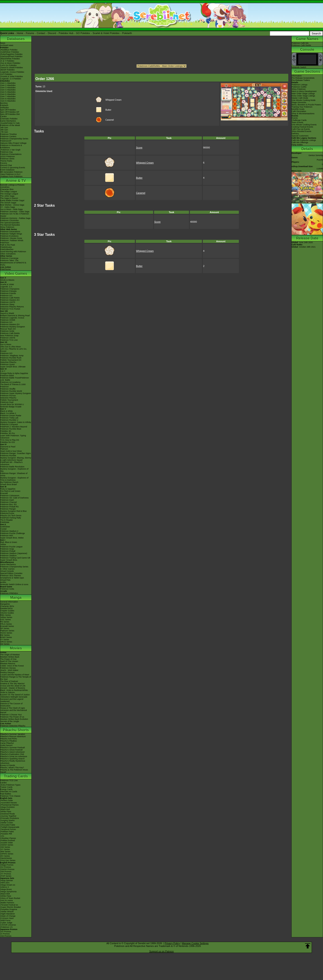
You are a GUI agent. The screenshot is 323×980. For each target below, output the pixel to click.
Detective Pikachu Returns (12, 307)
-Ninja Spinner (7, 880)
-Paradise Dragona (9, 909)
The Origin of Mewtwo (10, 655)
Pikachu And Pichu (9, 739)
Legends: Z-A (6, 287)
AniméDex (5, 187)
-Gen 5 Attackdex (8, 92)
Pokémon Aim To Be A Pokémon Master (15, 215)
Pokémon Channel (8, 502)
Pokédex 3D (6, 431)
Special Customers (300, 136)
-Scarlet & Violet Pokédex (12, 76)
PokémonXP (6, 141)
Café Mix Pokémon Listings (304, 140)
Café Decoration (299, 111)
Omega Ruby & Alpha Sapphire (14, 373)
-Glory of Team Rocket (10, 898)
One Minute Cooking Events (304, 125)
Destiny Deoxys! (7, 672)
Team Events (297, 122)
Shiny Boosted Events (301, 131)
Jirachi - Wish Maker (9, 670)
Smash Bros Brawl (8, 484)
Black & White (6, 411)
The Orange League (9, 194)
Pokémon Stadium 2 (9, 531)
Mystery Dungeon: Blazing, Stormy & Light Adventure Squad (16, 459)
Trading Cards (16, 776)
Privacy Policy (172, 943)
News (3, 43)
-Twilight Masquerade (10, 827)
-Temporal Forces (8, 829)
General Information (9, 602)
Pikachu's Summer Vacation (13, 734)
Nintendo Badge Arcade (11, 407)
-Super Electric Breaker (11, 907)
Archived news (7, 45)
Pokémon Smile (7, 331)
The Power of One (8, 659)
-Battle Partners (7, 903)
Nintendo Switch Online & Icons (14, 584)
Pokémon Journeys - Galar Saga (15, 212)
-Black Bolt (5, 809)
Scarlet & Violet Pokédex (106, 33)
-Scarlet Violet (6, 843)
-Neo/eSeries (6, 858)
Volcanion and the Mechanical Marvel (14, 711)
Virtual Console (7, 571)
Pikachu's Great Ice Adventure (14, 756)
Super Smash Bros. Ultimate (13, 367)
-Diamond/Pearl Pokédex (11, 56)
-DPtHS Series (7, 854)
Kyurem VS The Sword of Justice (15, 695)
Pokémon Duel (7, 402)
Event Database (7, 170)
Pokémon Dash (7, 500)
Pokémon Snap (7, 549)
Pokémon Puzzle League (11, 547)
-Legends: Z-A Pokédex (11, 79)
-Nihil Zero (5, 883)
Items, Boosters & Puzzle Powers (306, 105)
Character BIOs (7, 606)
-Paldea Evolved (8, 840)
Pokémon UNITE (8, 302)
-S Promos (5, 934)
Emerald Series (7, 626)
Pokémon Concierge (9, 258)
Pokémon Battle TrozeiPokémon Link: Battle (15, 379)
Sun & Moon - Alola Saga (11, 209)
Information (297, 76)
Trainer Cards (6, 787)
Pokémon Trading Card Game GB (15, 558)
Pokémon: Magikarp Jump (12, 356)
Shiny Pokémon (7, 227)
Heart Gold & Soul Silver (11, 451)
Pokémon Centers (8, 136)
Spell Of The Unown (9, 661)
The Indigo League (9, 192)
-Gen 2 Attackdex (8, 85)
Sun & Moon (6, 344)
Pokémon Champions (10, 289)
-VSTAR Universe (8, 925)
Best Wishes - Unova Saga (12, 205)
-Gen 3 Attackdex (8, 88)
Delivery (295, 134)
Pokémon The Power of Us (12, 717)
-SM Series (5, 847)
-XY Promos (6, 874)
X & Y (3, 371)
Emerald (4, 493)
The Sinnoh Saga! (8, 203)
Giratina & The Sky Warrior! (12, 684)
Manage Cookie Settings (195, 943)
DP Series (5, 628)
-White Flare (6, 812)
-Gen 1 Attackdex (8, 83)
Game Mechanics (8, 121)
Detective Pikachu (8, 362)
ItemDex (4, 103)
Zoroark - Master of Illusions (13, 688)
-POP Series (6, 876)
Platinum (4, 449)
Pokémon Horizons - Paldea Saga (15, 218)
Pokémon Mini (7, 536)
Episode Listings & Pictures (12, 185)
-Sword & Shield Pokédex (12, 68)
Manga (16, 597)
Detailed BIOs (6, 608)
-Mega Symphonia (8, 892)
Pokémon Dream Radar (11, 416)
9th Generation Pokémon (11, 172)
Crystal (3, 529)
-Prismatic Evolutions (10, 818)
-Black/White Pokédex (10, 59)
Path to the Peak (8, 245)
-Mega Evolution (7, 807)
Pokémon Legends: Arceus (12, 318)
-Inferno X (5, 887)
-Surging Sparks (7, 820)
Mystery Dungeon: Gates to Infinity (16, 422)
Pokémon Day (7, 152)
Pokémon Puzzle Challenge (13, 533)
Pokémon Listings (300, 85)
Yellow (3, 544)
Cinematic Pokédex (9, 119)
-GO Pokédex (6, 74)
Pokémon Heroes (8, 668)
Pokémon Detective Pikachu (13, 726)
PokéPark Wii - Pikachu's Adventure (11, 463)
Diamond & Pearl (8, 447)
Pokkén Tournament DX (11, 360)
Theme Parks (6, 161)
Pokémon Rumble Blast (11, 429)
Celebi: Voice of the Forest (12, 666)
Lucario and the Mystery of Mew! (15, 675)
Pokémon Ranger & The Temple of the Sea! (16, 678)
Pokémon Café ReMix (10, 298)
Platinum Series (7, 631)
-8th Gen (4, 130)
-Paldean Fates (7, 832)
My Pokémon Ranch (9, 482)
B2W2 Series (6, 637)
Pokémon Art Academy (10, 382)
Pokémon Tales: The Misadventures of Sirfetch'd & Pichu (13, 263)
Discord (52, 33)
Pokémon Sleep (7, 304)
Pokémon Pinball (8, 551)
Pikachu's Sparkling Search (12, 759)
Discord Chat (6, 165)
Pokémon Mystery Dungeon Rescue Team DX (13, 328)
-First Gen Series (8, 860)
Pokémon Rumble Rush (11, 358)
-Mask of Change (8, 916)
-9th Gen (4, 128)
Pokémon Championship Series (14, 139)
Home (20, 33)
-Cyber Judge (6, 923)
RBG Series (6, 615)
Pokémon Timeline (8, 134)
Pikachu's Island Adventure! (12, 752)
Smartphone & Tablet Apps (12, 578)
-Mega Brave (6, 889)
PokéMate (5, 522)
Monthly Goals (298, 109)
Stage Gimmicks (299, 102)
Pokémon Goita (7, 589)
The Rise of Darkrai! (9, 681)
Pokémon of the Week (10, 125)
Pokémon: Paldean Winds (12, 240)
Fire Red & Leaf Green (10, 491)
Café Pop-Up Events (301, 129)
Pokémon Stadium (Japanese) (14, 553)
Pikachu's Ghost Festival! (11, 750)
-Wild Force (5, 920)
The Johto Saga (7, 196)
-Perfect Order (7, 800)
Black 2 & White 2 (8, 413)
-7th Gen (4, 132)
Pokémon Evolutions (9, 236)
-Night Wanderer (8, 914)
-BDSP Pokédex (7, 70)
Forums (30, 33)
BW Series (5, 635)
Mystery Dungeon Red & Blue (13, 511)
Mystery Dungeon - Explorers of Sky (14, 470)
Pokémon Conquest (9, 424)
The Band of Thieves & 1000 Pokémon (13, 386)
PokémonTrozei (7, 513)
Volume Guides (7, 613)
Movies (16, 648)
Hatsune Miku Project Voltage (13, 143)
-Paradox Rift (6, 834)
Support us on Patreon (161, 951)
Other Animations (8, 254)
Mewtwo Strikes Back (10, 657)
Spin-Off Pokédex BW (10, 114)
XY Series (5, 640)
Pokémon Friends (8, 293)
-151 (2, 836)
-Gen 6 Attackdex (8, 94)
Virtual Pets (5, 580)
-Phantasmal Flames (9, 805)
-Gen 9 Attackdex (8, 101)
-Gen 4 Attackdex (8, 90)
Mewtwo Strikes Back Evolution (14, 719)
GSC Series (6, 620)
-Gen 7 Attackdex (8, 96)
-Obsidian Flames (8, 838)
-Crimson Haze (7, 918)
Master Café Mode (300, 98)
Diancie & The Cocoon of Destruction (11, 705)
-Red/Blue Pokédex (9, 50)
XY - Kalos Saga (8, 207)
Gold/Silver (5, 527)
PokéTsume (5, 269)
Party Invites (297, 145)
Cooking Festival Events (302, 127)
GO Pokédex (83, 33)
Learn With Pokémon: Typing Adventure (13, 437)
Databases (16, 39)
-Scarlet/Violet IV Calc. (10, 123)
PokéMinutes (6, 247)
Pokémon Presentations (11, 154)
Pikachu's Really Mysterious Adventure (13, 762)
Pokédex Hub (66, 33)
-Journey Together (8, 816)
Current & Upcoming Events (13, 168)
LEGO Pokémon (8, 156)
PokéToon (5, 243)
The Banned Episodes (10, 225)
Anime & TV (16, 181)
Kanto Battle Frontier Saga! (12, 200)
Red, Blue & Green (9, 542)
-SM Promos (6, 872)
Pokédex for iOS (8, 442)
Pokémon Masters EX (10, 300)
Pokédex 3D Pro (8, 433)
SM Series (5, 644)
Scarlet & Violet (7, 284)
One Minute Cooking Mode (304, 100)
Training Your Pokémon (302, 107)
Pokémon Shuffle (8, 389)
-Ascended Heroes (9, 803)
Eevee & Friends (8, 765)
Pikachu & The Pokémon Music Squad (14, 771)
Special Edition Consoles (11, 573)
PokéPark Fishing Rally (11, 518)
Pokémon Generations (10, 232)
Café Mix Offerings (300, 142)
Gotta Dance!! (6, 745)
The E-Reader (7, 520)
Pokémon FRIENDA (9, 593)
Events (295, 118)
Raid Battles (6, 794)
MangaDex (5, 604)
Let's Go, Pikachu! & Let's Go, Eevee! (14, 350)
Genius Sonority (316, 155)
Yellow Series (6, 617)
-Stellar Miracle (7, 912)
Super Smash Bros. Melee (12, 538)
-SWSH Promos (7, 869)
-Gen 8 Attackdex (8, 99)
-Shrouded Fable (8, 825)
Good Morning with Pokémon (13, 252)
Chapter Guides (7, 611)
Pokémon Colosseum (10, 496)
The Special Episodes (10, 223)
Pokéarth (127, 33)
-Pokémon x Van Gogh (10, 150)
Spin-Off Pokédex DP (10, 112)
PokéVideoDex (7, 249)
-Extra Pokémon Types (10, 785)
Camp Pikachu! (7, 743)
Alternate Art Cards (9, 792)
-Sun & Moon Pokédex (10, 63)
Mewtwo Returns (8, 664)
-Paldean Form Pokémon (11, 176)
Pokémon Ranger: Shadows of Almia (14, 474)
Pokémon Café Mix (300, 43)
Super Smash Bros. (9, 560)
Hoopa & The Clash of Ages (13, 708)
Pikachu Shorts (16, 730)
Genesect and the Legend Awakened (12, 700)
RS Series (5, 622)
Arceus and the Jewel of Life (13, 686)
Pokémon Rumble (8, 456)
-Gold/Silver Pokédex (10, 52)
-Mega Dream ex (8, 885)
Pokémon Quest (7, 364)
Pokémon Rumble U (9, 420)
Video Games (16, 273)
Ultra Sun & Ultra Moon (11, 347)
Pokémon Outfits (299, 87)
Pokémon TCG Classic (10, 796)
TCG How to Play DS (10, 440)
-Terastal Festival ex (9, 905)
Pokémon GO (6, 296)
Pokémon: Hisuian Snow (11, 238)
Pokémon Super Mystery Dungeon (16, 393)
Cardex (3, 116)
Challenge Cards (299, 120)
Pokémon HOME (8, 320)
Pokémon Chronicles (9, 220)
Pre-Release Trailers (301, 80)
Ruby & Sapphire (8, 489)
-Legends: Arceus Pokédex (12, 72)
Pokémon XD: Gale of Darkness (14, 498)
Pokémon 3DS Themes (11, 576)
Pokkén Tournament (9, 400)
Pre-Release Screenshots (303, 78)
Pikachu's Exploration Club (12, 754)
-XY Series (5, 849)
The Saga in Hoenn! (9, 198)
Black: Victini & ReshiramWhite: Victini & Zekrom (14, 691)
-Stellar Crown (7, 823)
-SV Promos (6, 867)
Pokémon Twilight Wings (11, 234)
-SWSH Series (7, 845)
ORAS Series (6, 642)
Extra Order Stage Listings (303, 96)
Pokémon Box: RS (8, 504)
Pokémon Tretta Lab (9, 418)
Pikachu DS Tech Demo (11, 516)
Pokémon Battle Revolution (12, 467)
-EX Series (5, 856)
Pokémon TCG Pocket (10, 309)
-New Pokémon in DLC (10, 174)
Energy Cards (6, 789)
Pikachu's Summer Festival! (13, 748)
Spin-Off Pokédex (8, 110)
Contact (41, 33)
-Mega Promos (7, 865)
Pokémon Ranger (8, 509)
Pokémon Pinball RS (9, 507)
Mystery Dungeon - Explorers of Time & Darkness (14, 479)
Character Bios (7, 189)
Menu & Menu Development (304, 91)
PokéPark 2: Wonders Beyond (14, 427)
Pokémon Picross (8, 396)
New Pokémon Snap (9, 336)
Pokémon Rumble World (11, 391)
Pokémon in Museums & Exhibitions (11, 146)
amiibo (3, 582)
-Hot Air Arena (6, 900)
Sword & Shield (7, 313)
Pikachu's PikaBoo (8, 741)
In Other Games (7, 569)
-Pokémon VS (6, 927)
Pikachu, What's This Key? (12, 768)
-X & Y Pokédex (7, 61)
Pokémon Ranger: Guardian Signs (15, 453)
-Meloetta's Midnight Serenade (14, 697)
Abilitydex (5, 108)
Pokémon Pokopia (8, 291)
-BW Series (5, 852)
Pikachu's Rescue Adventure (13, 736)
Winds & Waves (7, 280)
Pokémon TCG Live (9, 340)
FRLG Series (6, 624)
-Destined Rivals (8, 814)
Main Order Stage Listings (303, 94)
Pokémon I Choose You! (11, 715)
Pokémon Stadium (8, 556)
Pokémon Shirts (7, 159)
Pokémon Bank (7, 376)
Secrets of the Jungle (10, 721)
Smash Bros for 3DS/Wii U (12, 404)
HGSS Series (6, 633)
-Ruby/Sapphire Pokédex (11, 54)
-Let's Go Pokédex (8, 65)
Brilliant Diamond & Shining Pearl (15, 316)
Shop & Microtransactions (303, 114)
